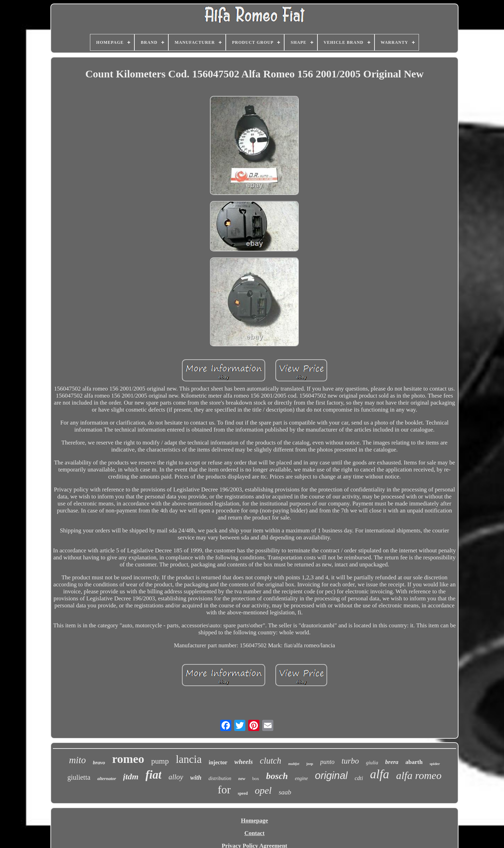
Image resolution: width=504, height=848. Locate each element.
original (331, 775)
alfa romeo (419, 775)
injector (218, 762)
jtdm (131, 777)
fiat (154, 775)
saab (285, 792)
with (196, 778)
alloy (176, 777)
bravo (99, 763)
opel (263, 790)
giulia (372, 763)
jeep (310, 764)
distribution (220, 778)
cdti (359, 778)
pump (160, 761)
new (242, 779)
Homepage (254, 821)
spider (435, 764)
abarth (414, 762)
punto (327, 762)
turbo (350, 761)
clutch (270, 761)
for (224, 790)
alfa (379, 774)
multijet (294, 764)
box (256, 778)
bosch (277, 776)
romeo (128, 759)
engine (301, 778)
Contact (254, 833)
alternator (107, 778)
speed (243, 793)
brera (392, 762)
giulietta (79, 777)
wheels (244, 762)
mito (77, 760)
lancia (189, 759)
